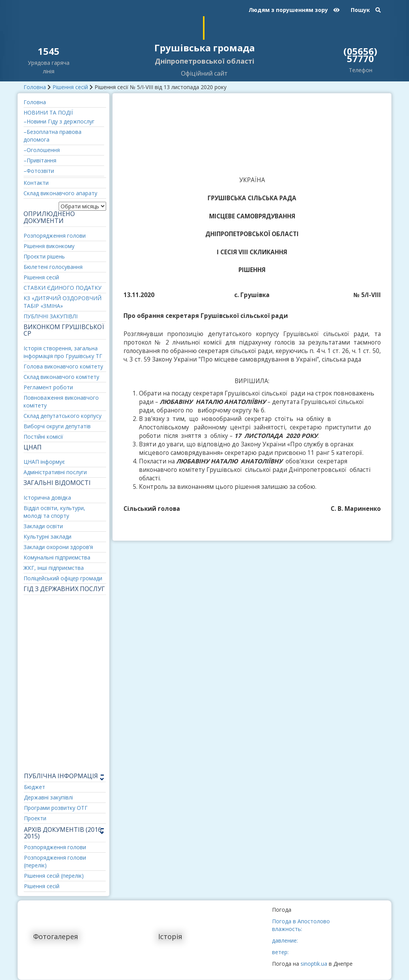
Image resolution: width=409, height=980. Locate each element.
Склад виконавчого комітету (61, 377)
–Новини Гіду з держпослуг (59, 121)
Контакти (36, 183)
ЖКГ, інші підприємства (54, 568)
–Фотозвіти (39, 171)
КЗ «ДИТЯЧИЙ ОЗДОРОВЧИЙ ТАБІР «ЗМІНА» (63, 302)
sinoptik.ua (314, 964)
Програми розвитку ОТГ (56, 808)
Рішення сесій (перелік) (54, 876)
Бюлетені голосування (53, 267)
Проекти (35, 818)
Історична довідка (47, 498)
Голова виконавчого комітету (63, 366)
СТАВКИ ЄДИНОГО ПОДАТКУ (63, 288)
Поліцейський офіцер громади (63, 578)
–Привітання (40, 160)
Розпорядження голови (55, 236)
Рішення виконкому (49, 246)
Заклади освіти (43, 526)
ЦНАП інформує (44, 462)
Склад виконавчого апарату (60, 193)
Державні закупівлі (48, 797)
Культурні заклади (47, 536)
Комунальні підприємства (57, 557)
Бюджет (35, 787)
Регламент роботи (48, 387)
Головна (35, 87)
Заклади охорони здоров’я (58, 547)
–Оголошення (42, 150)
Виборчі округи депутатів (57, 426)
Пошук (366, 10)
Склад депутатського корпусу (63, 416)
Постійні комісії (43, 437)
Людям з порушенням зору (294, 10)
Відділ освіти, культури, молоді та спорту (54, 512)
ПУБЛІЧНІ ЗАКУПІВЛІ (51, 316)
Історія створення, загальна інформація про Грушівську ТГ (63, 352)
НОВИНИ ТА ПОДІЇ (48, 112)
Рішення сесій (70, 87)
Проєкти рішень (44, 256)
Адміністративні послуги (55, 472)
